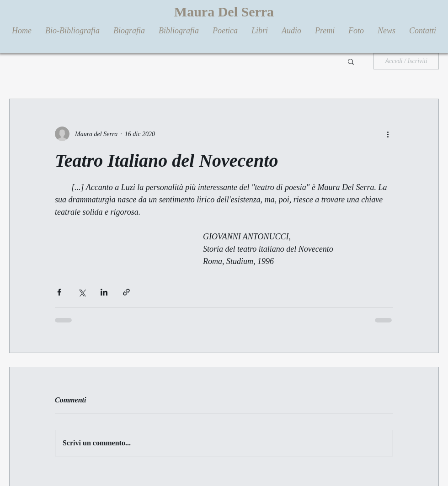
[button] (351, 61)
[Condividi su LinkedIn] (104, 292)
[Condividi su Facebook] (59, 292)
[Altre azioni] (388, 134)
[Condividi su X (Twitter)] (82, 292)
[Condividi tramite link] (126, 292)
